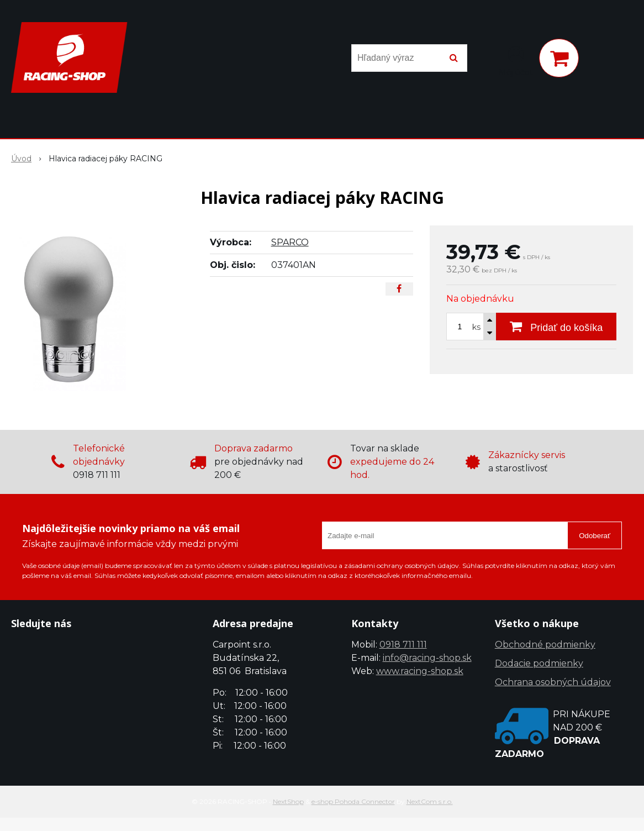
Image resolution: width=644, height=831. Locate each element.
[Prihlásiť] (516, 60)
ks (476, 327)
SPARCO (290, 242)
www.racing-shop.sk (420, 671)
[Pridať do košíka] (556, 327)
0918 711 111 (403, 645)
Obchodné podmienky (545, 645)
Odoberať (595, 536)
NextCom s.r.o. (430, 801)
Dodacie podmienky (539, 663)
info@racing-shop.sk (427, 658)
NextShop (288, 801)
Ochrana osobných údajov (553, 682)
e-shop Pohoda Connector (353, 801)
